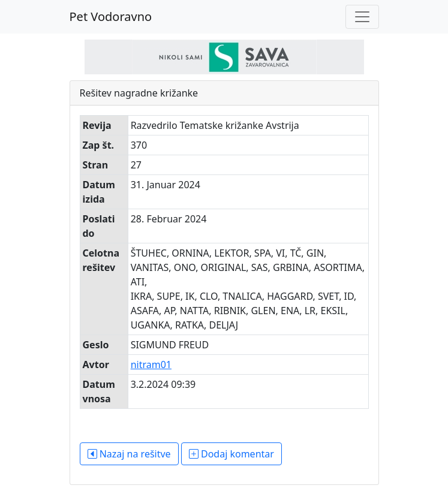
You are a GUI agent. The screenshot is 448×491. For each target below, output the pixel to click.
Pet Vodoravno (111, 16)
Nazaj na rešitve (129, 454)
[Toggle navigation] (362, 17)
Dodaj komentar (231, 454)
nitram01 (151, 365)
